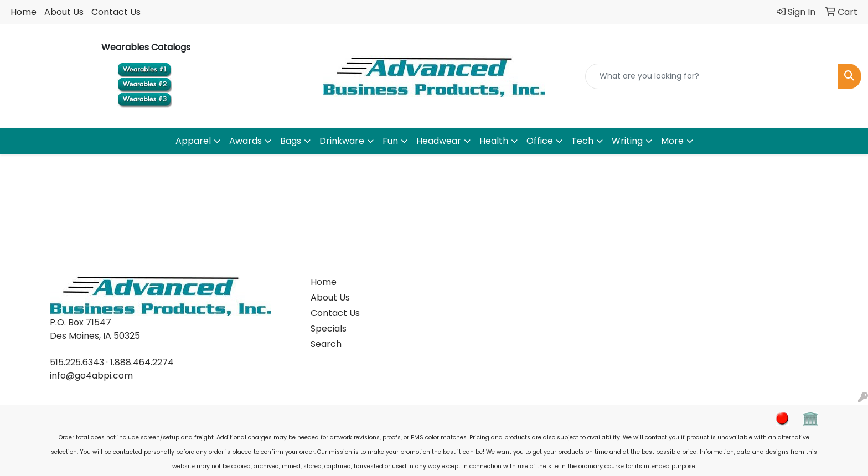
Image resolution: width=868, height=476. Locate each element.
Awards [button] (246, 141)
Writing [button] (627, 141)
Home (24, 12)
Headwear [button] (439, 141)
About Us (64, 12)
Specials (329, 328)
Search (326, 344)
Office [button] (540, 141)
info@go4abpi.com (91, 376)
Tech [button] (582, 141)
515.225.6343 (77, 362)
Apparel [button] (193, 141)
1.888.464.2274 (142, 362)
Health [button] (494, 141)
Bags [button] (291, 141)
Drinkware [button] (342, 141)
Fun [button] (390, 141)
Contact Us (116, 12)
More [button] (672, 141)
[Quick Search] (712, 76)
